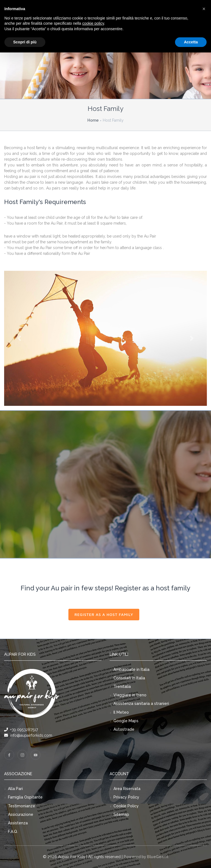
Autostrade (124, 729)
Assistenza (18, 823)
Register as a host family (104, 614)
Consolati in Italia (129, 678)
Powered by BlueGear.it (146, 857)
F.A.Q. (13, 831)
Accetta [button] (191, 42)
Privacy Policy (126, 797)
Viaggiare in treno (130, 695)
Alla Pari (15, 789)
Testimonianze (22, 806)
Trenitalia (122, 686)
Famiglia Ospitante (25, 797)
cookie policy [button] (93, 23)
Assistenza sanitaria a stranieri (141, 704)
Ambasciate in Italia (131, 669)
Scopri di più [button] (25, 42)
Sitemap (121, 814)
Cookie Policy (126, 806)
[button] (19, 338)
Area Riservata (127, 789)
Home (93, 120)
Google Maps (126, 721)
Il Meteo (121, 712)
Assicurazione (21, 814)
